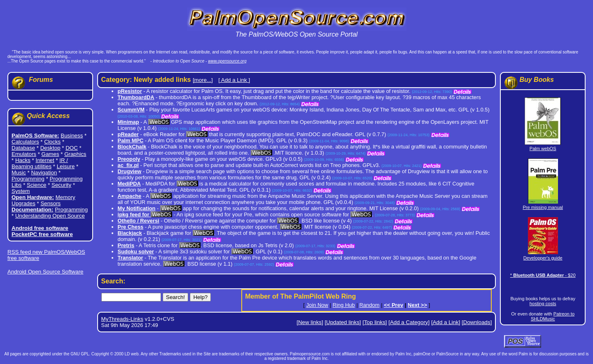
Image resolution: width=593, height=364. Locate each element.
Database (23, 148)
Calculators (25, 142)
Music (19, 173)
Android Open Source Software (45, 272)
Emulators (24, 154)
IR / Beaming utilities (40, 163)
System (21, 191)
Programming (28, 179)
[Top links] (375, 322)
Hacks (23, 160)
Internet (45, 160)
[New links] (310, 322)
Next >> (417, 305)
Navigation (44, 173)
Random (369, 305)
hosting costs (543, 304)
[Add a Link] (446, 322)
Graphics (75, 154)
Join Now (317, 305)
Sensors (50, 203)
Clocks (52, 142)
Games (50, 154)
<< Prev (393, 305)
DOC (72, 148)
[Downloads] (477, 322)
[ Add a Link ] (234, 80)
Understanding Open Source (50, 216)
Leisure (66, 166)
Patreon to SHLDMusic (553, 316)
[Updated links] (343, 322)
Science (36, 185)
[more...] (203, 80)
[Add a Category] (409, 322)
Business (72, 136)
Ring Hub (344, 305)
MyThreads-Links (122, 319)
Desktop (50, 148)
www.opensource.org (227, 61)
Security (61, 185)
